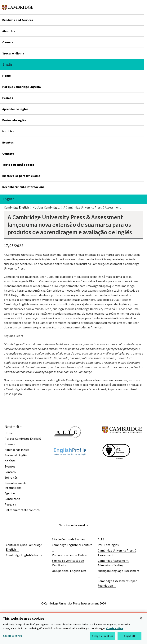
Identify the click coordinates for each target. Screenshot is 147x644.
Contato (8, 153)
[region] (73, 628)
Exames (8, 98)
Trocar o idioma (13, 53)
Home (7, 76)
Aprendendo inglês (15, 109)
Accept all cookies (102, 636)
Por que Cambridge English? (22, 87)
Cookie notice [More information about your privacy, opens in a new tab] (115, 628)
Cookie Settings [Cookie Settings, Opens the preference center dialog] (12, 636)
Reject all (129, 636)
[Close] (141, 618)
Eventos (8, 142)
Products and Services (18, 20)
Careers (8, 42)
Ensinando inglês (14, 120)
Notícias (8, 131)
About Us (9, 31)
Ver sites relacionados (74, 525)
